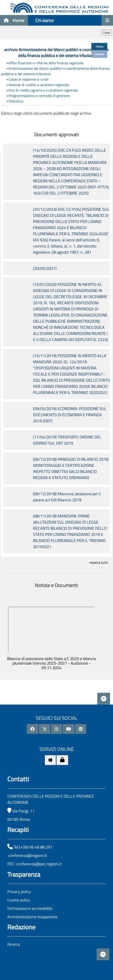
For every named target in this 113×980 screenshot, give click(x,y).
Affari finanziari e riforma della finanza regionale (46, 63)
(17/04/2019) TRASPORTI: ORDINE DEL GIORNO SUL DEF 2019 (67, 440)
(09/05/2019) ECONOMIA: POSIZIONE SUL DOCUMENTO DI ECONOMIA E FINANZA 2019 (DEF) (70, 415)
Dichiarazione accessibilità (30, 908)
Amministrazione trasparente (32, 917)
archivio (99, 54)
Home (14, 20)
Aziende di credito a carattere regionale (39, 85)
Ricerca (14, 944)
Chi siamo (45, 20)
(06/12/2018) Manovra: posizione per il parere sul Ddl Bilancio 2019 (67, 497)
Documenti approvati (57, 134)
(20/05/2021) (45, 268)
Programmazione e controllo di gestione (39, 96)
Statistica (16, 101)
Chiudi (107, 33)
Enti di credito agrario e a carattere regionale (43, 90)
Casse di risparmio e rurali (28, 79)
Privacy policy (19, 892)
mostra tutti (99, 562)
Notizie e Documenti (57, 585)
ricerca (99, 46)
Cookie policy (19, 900)
